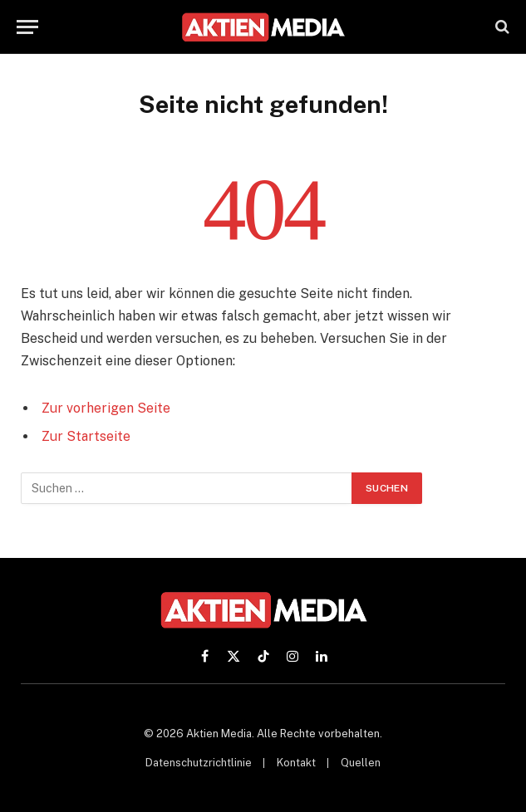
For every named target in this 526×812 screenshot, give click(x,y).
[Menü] (27, 27)
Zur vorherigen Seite (106, 408)
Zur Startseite (86, 436)
